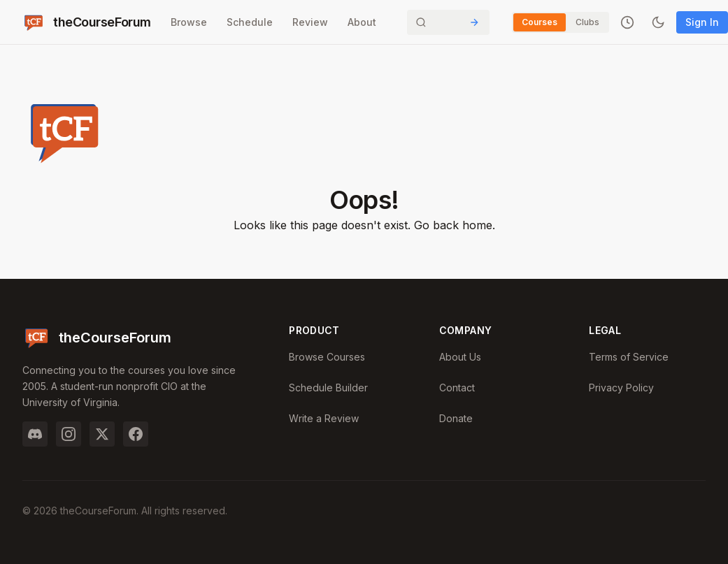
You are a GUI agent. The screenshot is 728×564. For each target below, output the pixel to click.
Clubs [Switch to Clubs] (587, 22)
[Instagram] (69, 434)
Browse (189, 22)
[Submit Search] (474, 22)
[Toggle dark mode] (658, 22)
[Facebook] (136, 434)
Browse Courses (327, 357)
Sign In (702, 22)
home (477, 225)
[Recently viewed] (627, 22)
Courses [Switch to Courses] (540, 22)
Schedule (250, 22)
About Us (460, 357)
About (362, 22)
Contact (457, 388)
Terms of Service (629, 357)
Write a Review (324, 418)
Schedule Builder (328, 388)
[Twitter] (102, 434)
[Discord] (35, 434)
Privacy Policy (621, 388)
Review (310, 22)
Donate (456, 418)
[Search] (448, 22)
